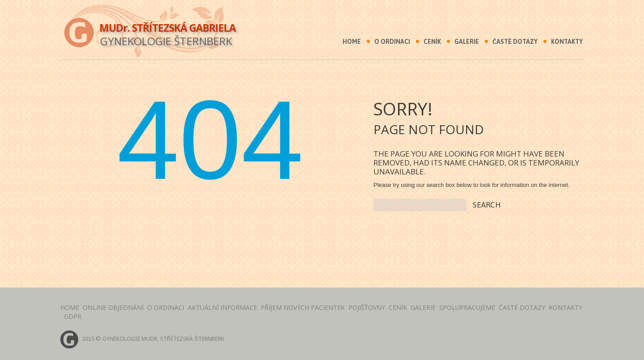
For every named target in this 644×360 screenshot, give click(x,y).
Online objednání (113, 307)
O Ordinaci (166, 307)
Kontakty (567, 42)
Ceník (432, 42)
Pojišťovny (367, 307)
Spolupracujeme (467, 307)
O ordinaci (392, 42)
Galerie (467, 42)
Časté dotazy (515, 42)
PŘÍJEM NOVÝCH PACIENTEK (303, 307)
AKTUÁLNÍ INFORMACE (222, 307)
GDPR (73, 316)
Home (352, 42)
